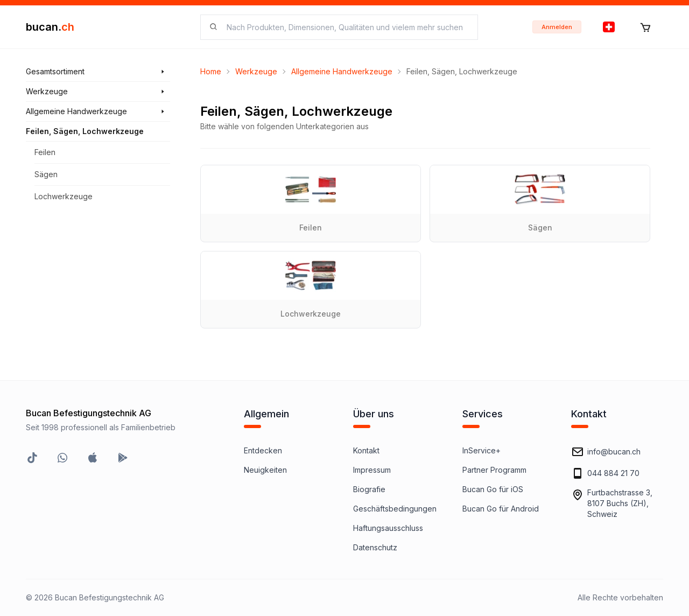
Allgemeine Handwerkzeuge (342, 71)
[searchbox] (346, 27)
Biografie (369, 489)
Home (211, 71)
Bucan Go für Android (501, 509)
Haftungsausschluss (388, 528)
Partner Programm (494, 470)
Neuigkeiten (265, 470)
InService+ (481, 450)
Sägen (46, 174)
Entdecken (263, 450)
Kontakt (366, 450)
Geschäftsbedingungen (395, 509)
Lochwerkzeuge (64, 196)
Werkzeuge (256, 71)
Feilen (45, 152)
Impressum (372, 470)
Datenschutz (375, 547)
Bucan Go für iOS (493, 489)
